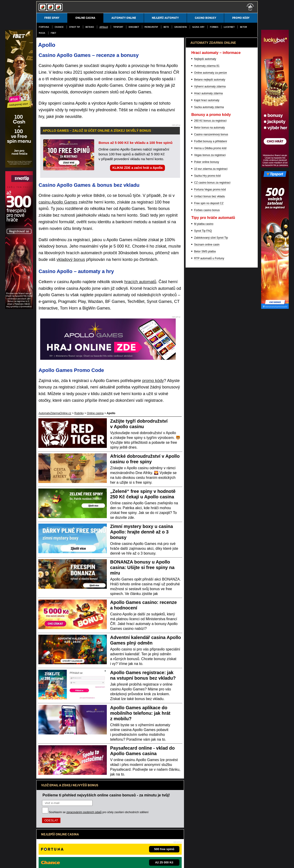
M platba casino (204, 464)
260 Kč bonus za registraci (210, 361)
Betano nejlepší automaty (210, 320)
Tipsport (118, 27)
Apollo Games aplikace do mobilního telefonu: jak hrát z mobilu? (140, 713)
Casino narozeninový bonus (211, 374)
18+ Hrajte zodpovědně (142, 861)
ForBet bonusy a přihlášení (211, 381)
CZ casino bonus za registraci (212, 423)
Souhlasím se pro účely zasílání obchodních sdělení (99, 812)
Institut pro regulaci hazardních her (111, 846)
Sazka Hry (198, 27)
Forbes (214, 27)
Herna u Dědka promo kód (210, 388)
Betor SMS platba (205, 491)
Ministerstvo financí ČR (74, 846)
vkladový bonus (71, 260)
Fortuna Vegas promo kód (210, 430)
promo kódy (153, 381)
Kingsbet (134, 27)
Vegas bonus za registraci (210, 395)
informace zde (117, 836)
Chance (59, 27)
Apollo (104, 27)
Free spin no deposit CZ (209, 443)
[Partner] (275, 166)
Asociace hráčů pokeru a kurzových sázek (159, 846)
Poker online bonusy (207, 402)
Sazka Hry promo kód (207, 416)
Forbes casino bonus (207, 450)
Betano (90, 27)
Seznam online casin (207, 485)
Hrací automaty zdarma (208, 333)
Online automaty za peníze (211, 313)
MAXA (42, 33)
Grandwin (181, 27)
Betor (243, 27)
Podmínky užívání (63, 861)
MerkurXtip (151, 27)
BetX (166, 27)
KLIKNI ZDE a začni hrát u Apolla (137, 168)
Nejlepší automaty (205, 299)
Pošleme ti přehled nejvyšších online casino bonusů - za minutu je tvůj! (106, 795)
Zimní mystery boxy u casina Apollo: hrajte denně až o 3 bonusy (142, 532)
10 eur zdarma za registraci (211, 409)
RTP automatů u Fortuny (209, 498)
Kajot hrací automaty (207, 340)
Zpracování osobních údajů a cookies (101, 861)
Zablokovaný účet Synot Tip (211, 478)
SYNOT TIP (75, 27)
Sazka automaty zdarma (209, 347)
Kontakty (42, 861)
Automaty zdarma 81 (207, 306)
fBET (53, 33)
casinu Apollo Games (58, 202)
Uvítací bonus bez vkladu (209, 436)
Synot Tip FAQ (203, 471)
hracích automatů (140, 282)
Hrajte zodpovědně (49, 832)
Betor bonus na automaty (209, 368)
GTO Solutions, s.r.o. (178, 861)
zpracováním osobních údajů (84, 812)
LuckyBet (229, 27)
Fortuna (44, 27)
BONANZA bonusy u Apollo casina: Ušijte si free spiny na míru (142, 567)
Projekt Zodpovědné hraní (202, 846)
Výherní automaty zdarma (210, 327)
